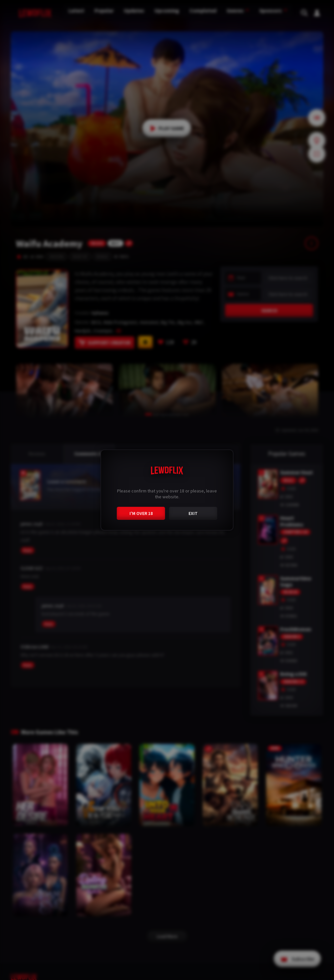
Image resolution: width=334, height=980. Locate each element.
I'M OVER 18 (141, 512)
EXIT (193, 512)
